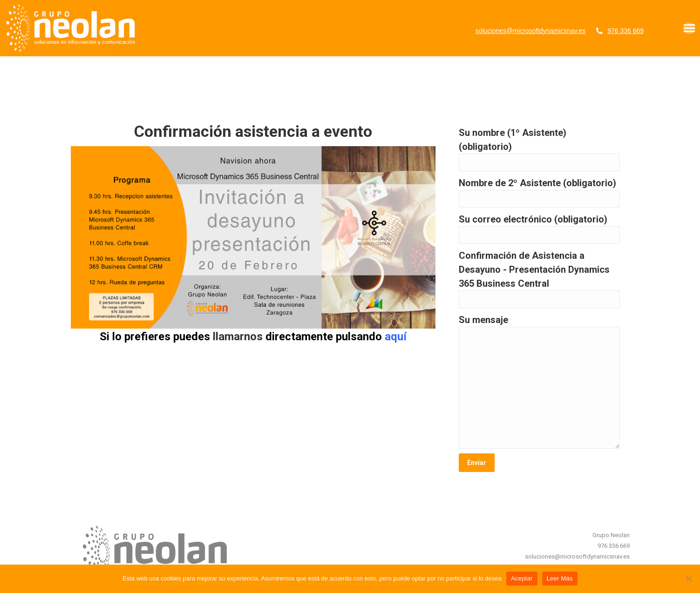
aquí (396, 337)
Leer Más (560, 578)
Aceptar (522, 578)
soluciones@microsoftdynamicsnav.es (531, 31)
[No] (688, 579)
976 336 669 (625, 31)
